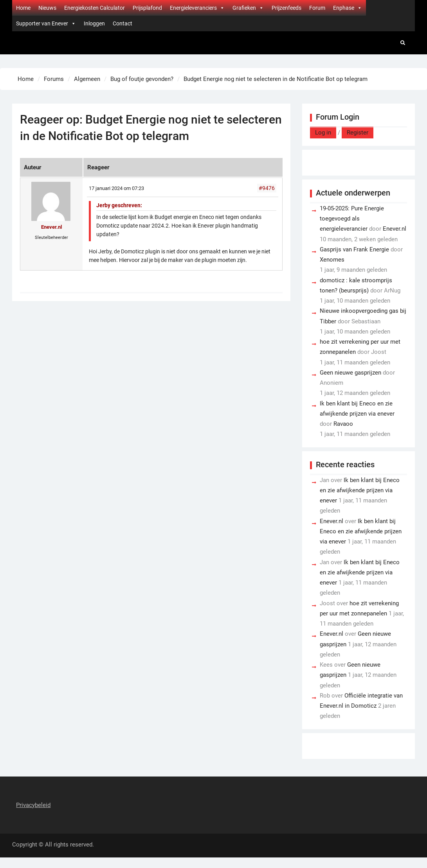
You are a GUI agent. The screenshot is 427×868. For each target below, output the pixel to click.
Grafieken (248, 8)
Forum (317, 8)
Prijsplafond (147, 8)
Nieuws (47, 8)
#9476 (267, 188)
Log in (323, 133)
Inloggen (94, 23)
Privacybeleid (33, 805)
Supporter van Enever (46, 23)
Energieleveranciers (197, 8)
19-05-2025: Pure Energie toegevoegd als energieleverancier (352, 219)
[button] (222, 8)
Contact (123, 23)
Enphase (348, 8)
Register (358, 133)
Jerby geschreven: (119, 205)
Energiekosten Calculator (95, 8)
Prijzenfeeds (286, 8)
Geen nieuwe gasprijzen (350, 373)
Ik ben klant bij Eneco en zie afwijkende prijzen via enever (360, 490)
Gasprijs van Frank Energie (354, 249)
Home (23, 8)
